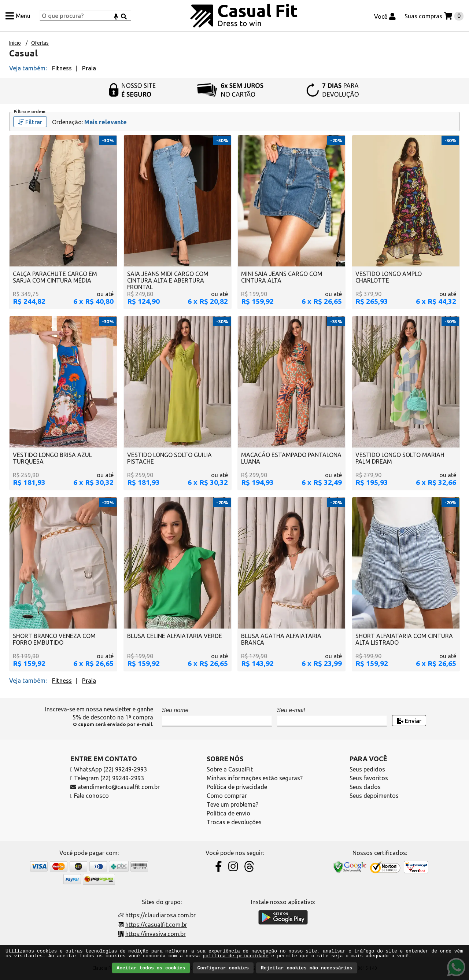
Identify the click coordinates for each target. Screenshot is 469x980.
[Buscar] (124, 16)
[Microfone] (116, 16)
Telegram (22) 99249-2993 (107, 778)
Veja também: (28, 68)
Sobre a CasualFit (230, 769)
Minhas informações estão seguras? (255, 778)
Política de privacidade (237, 787)
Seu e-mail (291, 710)
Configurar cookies (223, 968)
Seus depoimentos (374, 796)
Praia (89, 68)
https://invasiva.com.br (156, 934)
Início (15, 43)
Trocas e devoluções (234, 822)
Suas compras (423, 16)
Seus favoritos (369, 778)
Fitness (62, 68)
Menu (23, 16)
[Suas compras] (434, 16)
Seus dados (365, 787)
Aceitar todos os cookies (151, 968)
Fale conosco (90, 796)
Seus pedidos (367, 769)
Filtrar (30, 122)
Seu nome (175, 710)
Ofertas (40, 43)
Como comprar (227, 796)
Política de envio (228, 813)
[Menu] (18, 16)
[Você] (385, 16)
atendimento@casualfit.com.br (115, 787)
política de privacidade (235, 956)
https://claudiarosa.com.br (160, 915)
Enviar (409, 721)
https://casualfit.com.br (156, 925)
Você (381, 16)
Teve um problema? (232, 804)
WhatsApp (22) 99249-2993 (109, 769)
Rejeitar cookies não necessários (307, 968)
